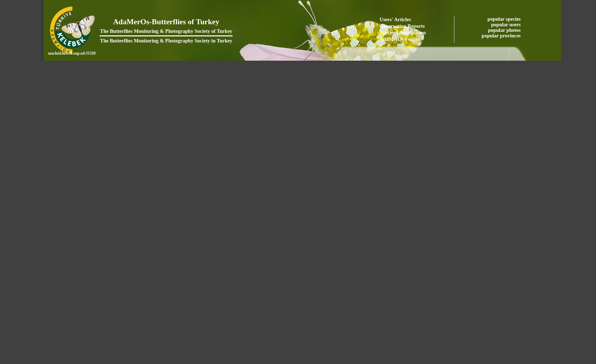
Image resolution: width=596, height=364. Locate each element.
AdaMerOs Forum (400, 39)
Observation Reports (402, 26)
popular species (505, 19)
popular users (507, 25)
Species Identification (403, 33)
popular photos (505, 30)
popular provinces (502, 36)
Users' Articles (395, 19)
